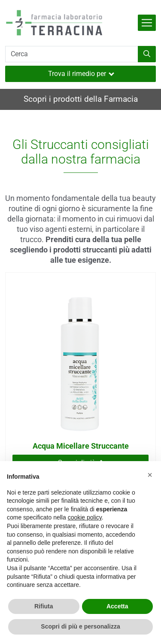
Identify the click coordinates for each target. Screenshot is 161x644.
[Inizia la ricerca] (147, 54)
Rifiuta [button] (44, 606)
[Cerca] (72, 54)
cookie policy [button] (85, 517)
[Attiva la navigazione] (147, 23)
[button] (150, 475)
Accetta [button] (117, 606)
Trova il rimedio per (81, 74)
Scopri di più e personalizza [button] (80, 626)
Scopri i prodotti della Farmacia (81, 99)
